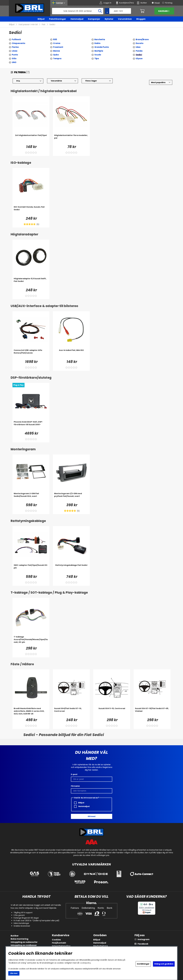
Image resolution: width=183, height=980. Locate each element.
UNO (14, 62)
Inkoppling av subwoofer (24, 942)
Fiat (44, 25)
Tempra (57, 59)
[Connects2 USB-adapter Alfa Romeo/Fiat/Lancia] (31, 354)
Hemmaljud (77, 19)
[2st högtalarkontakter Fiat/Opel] (31, 139)
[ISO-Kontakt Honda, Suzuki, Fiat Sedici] (31, 211)
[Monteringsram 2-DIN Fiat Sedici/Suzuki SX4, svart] (31, 497)
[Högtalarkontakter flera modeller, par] (71, 139)
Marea (56, 51)
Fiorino (15, 47)
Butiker (15, 936)
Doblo (97, 43)
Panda (139, 51)
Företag (169, 3)
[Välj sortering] (161, 83)
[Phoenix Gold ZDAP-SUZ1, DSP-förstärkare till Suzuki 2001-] (31, 426)
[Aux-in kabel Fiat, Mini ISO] (71, 354)
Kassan (164, 11)
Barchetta (100, 40)
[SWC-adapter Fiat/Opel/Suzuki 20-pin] (31, 569)
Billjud (41, 19)
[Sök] (78, 11)
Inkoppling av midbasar (24, 945)
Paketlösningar (58, 19)
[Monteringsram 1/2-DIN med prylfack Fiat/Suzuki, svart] (71, 497)
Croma (57, 43)
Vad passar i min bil (28, 25)
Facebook (143, 944)
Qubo (56, 55)
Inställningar (143, 964)
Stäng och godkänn (164, 964)
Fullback (16, 40)
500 (55, 40)
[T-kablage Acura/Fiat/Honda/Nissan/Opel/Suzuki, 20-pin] (31, 641)
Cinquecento (18, 43)
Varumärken (125, 19)
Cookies (56, 940)
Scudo (98, 55)
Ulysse (139, 59)
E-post (74, 774)
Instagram (144, 939)
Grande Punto (102, 47)
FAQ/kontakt (59, 943)
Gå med (91, 816)
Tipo (97, 59)
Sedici (52, 25)
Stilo (14, 59)
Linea (15, 51)
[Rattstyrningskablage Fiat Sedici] (71, 569)
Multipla (99, 51)
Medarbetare (101, 946)
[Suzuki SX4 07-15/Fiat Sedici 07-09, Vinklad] (152, 712)
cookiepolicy (85, 963)
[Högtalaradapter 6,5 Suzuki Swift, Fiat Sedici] (31, 282)
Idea (138, 47)
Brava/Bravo (142, 40)
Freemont (58, 47)
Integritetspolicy (61, 946)
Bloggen (141, 19)
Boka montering (20, 939)
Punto (15, 55)
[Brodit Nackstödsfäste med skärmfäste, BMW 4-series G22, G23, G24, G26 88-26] (31, 712)
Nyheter (109, 19)
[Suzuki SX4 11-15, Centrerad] (112, 712)
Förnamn (75, 786)
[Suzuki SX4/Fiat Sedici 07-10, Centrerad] (71, 712)
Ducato (140, 43)
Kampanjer (94, 19)
